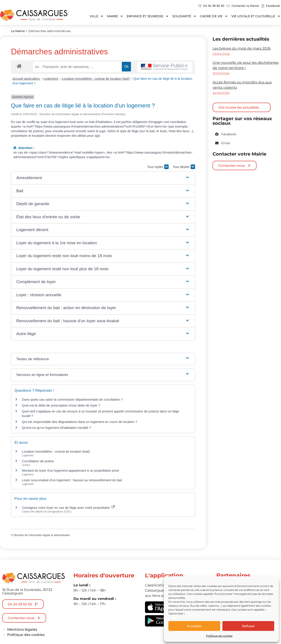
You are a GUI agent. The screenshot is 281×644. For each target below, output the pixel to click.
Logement (51, 79)
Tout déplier (184, 167)
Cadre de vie (214, 16)
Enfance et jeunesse (148, 16)
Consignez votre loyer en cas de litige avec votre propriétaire (68, 508)
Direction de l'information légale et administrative (42, 535)
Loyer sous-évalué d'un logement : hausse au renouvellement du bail (72, 480)
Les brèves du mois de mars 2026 (242, 48)
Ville (97, 16)
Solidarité (184, 16)
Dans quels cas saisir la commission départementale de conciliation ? (72, 399)
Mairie (115, 16)
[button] (103, 178)
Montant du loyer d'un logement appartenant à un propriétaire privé (70, 470)
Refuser (248, 626)
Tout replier (158, 167)
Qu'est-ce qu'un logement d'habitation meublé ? (56, 428)
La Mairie (18, 31)
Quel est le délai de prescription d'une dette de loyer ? (61, 405)
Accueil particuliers (27, 79)
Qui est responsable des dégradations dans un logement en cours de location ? (79, 422)
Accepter (194, 626)
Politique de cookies (219, 636)
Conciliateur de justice (38, 461)
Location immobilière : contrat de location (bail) (96, 79)
